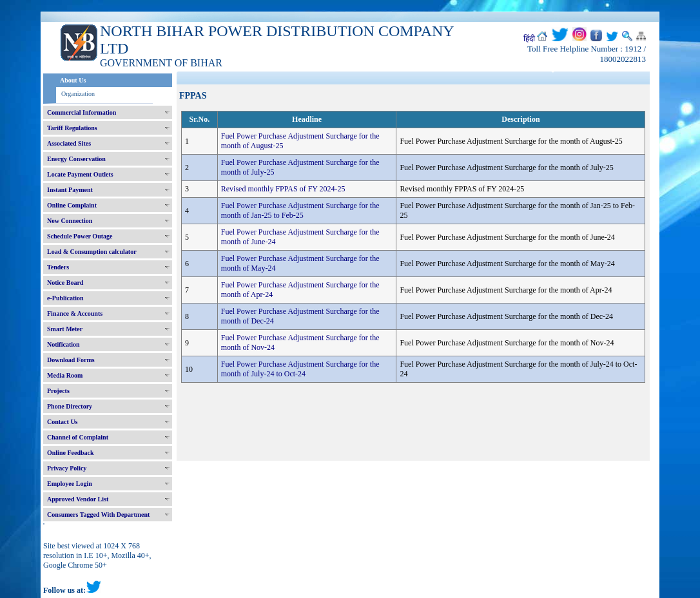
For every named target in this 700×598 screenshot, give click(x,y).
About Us (73, 80)
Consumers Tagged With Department (98, 515)
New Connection (70, 221)
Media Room (65, 375)
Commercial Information (82, 112)
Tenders (58, 267)
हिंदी (529, 39)
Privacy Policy (67, 468)
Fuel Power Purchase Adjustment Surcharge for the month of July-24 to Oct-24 (300, 369)
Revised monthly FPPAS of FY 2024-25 (283, 189)
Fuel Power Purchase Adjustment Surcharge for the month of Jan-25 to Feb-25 (300, 210)
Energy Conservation (76, 159)
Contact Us (63, 422)
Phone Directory (70, 406)
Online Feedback (71, 453)
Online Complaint (72, 205)
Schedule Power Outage (80, 236)
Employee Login (70, 484)
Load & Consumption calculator (92, 252)
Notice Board (65, 283)
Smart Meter (65, 329)
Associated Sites (69, 143)
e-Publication (65, 298)
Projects (58, 391)
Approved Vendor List (78, 499)
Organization (78, 94)
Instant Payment (70, 190)
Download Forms (71, 360)
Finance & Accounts (75, 313)
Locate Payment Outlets (80, 174)
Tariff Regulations (72, 128)
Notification (63, 344)
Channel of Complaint (78, 437)
